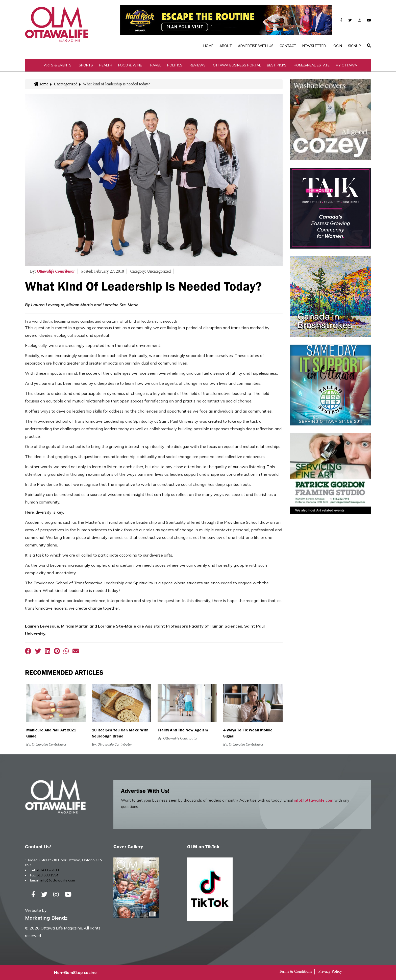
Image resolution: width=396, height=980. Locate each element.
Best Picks (277, 65)
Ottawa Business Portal (237, 65)
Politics (175, 65)
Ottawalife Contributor (56, 271)
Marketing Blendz (46, 918)
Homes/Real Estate (312, 65)
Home (208, 46)
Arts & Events (58, 65)
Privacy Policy (330, 971)
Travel (155, 65)
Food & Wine (130, 65)
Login (337, 46)
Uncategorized (66, 84)
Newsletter (314, 46)
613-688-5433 (47, 870)
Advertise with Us (256, 46)
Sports (86, 65)
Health (106, 65)
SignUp (354, 46)
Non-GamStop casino (75, 972)
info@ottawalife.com (314, 800)
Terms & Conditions (295, 971)
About (226, 46)
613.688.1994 (47, 875)
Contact (288, 46)
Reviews (198, 65)
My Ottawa (346, 65)
